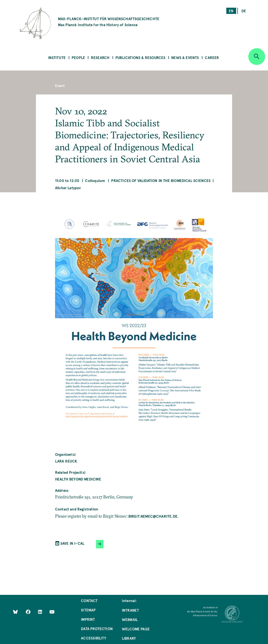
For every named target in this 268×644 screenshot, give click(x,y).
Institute (57, 57)
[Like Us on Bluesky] (15, 612)
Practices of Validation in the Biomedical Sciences (161, 180)
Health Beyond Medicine (78, 479)
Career (212, 57)
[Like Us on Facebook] (29, 612)
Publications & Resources (140, 57)
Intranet (130, 610)
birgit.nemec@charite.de (153, 516)
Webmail (130, 619)
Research (100, 57)
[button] (100, 544)
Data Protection (97, 629)
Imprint (88, 619)
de (244, 11)
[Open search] (257, 57)
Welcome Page (136, 629)
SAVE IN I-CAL (72, 543)
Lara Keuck (66, 461)
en (231, 11)
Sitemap (88, 610)
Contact (89, 600)
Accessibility (94, 638)
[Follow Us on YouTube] (52, 612)
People (78, 57)
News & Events (185, 57)
